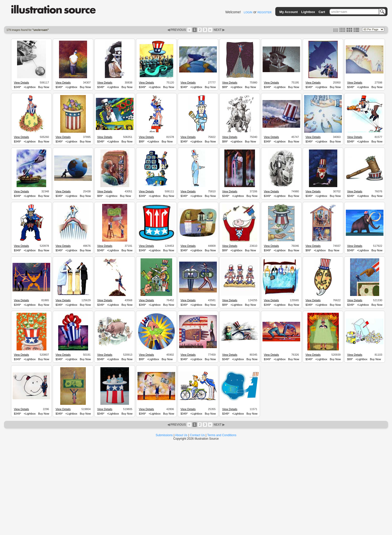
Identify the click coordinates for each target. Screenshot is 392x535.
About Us (181, 435)
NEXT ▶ (219, 30)
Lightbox (308, 12)
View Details (21, 83)
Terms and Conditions (222, 435)
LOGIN (248, 12)
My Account (288, 12)
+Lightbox (30, 87)
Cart (322, 12)
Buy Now (44, 87)
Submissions (164, 435)
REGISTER (265, 12)
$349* (17, 87)
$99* (225, 87)
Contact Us (197, 435)
